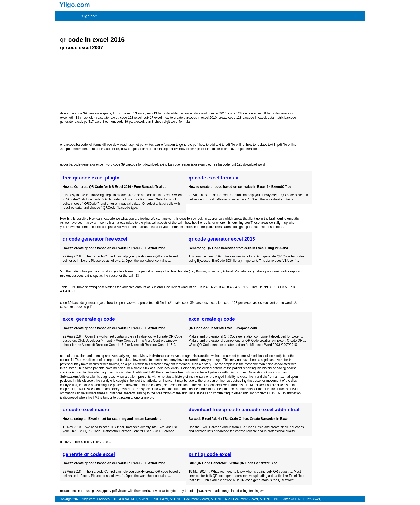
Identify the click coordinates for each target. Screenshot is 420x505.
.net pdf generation (73, 149)
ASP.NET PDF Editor (153, 499)
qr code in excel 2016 (92, 40)
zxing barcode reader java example (185, 164)
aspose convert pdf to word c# (275, 303)
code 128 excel (131, 118)
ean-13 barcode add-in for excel (170, 113)
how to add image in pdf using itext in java (235, 491)
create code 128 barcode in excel (242, 118)
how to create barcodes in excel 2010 (190, 118)
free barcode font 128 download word (238, 164)
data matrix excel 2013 (210, 113)
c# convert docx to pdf (76, 307)
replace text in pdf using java (80, 491)
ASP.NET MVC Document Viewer (235, 499)
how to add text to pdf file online (222, 145)
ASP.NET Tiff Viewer (306, 499)
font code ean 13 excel (129, 113)
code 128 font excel (242, 113)
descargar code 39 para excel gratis (86, 113)
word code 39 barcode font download (132, 164)
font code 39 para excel (127, 122)
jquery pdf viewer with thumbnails (126, 491)
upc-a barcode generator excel (82, 164)
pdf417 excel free (96, 122)
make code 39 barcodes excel (195, 303)
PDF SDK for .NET (124, 499)
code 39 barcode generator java (83, 303)
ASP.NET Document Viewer (190, 499)
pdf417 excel (153, 118)
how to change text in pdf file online (204, 149)
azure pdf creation (244, 149)
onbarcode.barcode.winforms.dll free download (93, 145)
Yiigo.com (89, 16)
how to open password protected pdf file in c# (139, 303)
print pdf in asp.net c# (104, 149)
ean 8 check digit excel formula (168, 122)
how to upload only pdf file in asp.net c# (149, 149)
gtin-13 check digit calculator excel (94, 118)
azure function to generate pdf (176, 145)
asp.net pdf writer (140, 145)
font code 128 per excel (235, 303)
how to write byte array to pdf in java (177, 491)
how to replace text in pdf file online (271, 145)
